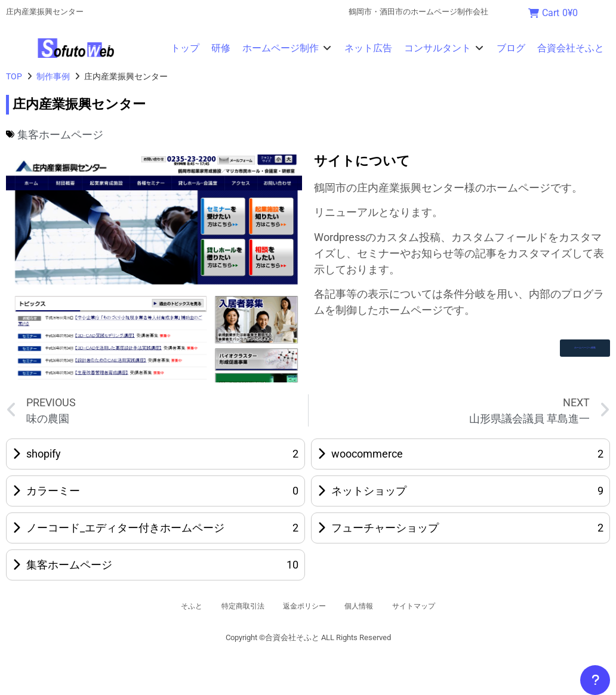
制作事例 (53, 76)
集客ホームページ (60, 135)
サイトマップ (435, 606)
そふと (168, 606)
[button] (287, 48)
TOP (14, 76)
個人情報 (369, 606)
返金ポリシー (304, 606)
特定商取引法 (230, 606)
